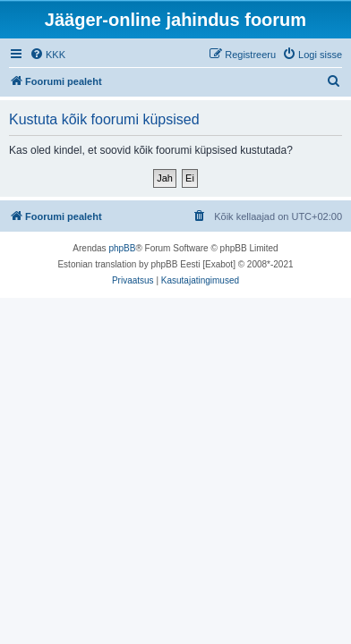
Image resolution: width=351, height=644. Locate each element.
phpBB (122, 248)
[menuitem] (47, 55)
